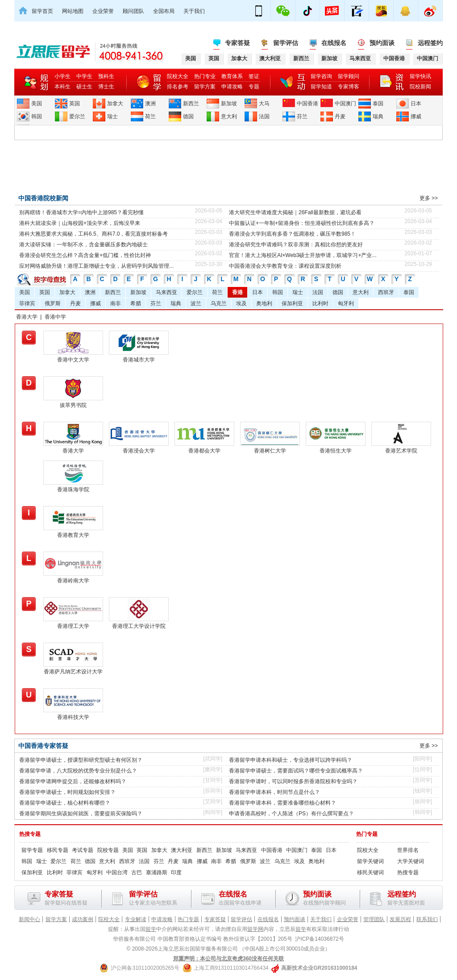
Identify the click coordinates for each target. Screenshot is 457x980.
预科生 (106, 76)
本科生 (62, 87)
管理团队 (374, 919)
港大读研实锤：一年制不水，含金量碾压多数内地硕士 (83, 245)
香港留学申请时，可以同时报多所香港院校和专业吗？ (293, 781)
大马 (264, 104)
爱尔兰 (77, 116)
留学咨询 (321, 76)
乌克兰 (219, 303)
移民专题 (58, 850)
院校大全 (178, 76)
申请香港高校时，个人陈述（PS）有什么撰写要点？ (291, 814)
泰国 (378, 104)
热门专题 (367, 834)
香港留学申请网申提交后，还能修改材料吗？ (73, 781)
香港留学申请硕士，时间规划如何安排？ (67, 792)
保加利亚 (292, 303)
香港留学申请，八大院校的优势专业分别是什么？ (78, 771)
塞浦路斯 (157, 872)
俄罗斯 (53, 303)
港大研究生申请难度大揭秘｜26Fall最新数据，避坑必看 (295, 212)
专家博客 (349, 87)
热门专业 (205, 76)
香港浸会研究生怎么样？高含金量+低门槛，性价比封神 (85, 255)
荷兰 (150, 116)
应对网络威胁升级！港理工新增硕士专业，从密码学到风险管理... (96, 266)
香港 (237, 292)
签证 (254, 76)
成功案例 (83, 919)
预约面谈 (382, 43)
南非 (116, 303)
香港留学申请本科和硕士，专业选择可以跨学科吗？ (291, 760)
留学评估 (286, 43)
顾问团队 (133, 11)
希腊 (136, 303)
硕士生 (84, 87)
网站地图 (73, 11)
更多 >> (429, 198)
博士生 (106, 87)
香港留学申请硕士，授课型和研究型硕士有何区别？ (81, 760)
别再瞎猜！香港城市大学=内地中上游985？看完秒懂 (81, 212)
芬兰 (302, 116)
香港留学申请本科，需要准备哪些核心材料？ (283, 803)
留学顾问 (349, 76)
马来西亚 (166, 292)
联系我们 (427, 919)
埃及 (241, 303)
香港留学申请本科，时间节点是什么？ (274, 792)
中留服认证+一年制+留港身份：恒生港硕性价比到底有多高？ (302, 223)
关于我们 (194, 11)
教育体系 (232, 76)
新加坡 (229, 104)
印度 (176, 872)
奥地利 (264, 303)
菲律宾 (27, 303)
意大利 (229, 116)
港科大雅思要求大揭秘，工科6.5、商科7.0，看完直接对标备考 (93, 234)
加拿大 (115, 104)
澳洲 (150, 104)
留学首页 (42, 11)
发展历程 (400, 919)
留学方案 (205, 87)
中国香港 (307, 104)
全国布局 (164, 11)
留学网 (255, 929)
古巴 (137, 872)
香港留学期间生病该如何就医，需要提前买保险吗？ (81, 814)
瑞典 (378, 116)
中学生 (84, 76)
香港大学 (27, 317)
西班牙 (386, 292)
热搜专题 (30, 834)
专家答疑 (237, 43)
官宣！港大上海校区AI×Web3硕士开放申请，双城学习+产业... (303, 255)
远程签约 (430, 43)
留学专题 (32, 850)
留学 (151, 929)
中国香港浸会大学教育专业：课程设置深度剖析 (285, 266)
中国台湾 (117, 872)
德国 (188, 116)
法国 (264, 116)
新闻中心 (29, 919)
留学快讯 (420, 76)
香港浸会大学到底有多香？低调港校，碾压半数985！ (292, 234)
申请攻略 (232, 87)
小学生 (62, 76)
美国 (37, 104)
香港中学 (55, 317)
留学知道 (321, 87)
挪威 (416, 116)
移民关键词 (370, 872)
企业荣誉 (103, 11)
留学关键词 (370, 861)
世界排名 (408, 850)
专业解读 (136, 919)
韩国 (37, 116)
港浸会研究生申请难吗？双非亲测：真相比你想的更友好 (296, 245)
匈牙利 (346, 303)
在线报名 (334, 43)
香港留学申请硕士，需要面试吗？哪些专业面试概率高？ (296, 771)
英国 (75, 104)
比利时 (320, 303)
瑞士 (112, 116)
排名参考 (178, 87)
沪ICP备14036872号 (319, 939)
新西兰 (191, 104)
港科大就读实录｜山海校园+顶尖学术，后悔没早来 (80, 223)
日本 (416, 104)
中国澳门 (345, 104)
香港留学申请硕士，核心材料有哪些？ (65, 803)
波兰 (196, 303)
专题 (254, 87)
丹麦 (340, 116)
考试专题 (83, 850)
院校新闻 (420, 87)
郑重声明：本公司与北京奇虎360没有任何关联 (228, 959)
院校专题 (108, 850)
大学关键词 (411, 861)
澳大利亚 (182, 850)
